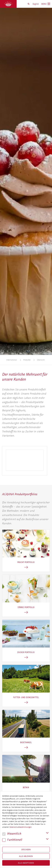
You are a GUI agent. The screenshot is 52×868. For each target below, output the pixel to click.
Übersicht (41, 360)
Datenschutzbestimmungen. (21, 827)
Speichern (26, 850)
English (36, 4)
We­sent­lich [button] (12, 834)
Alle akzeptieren (26, 863)
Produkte (27, 360)
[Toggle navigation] (46, 4)
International (12, 360)
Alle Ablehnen (26, 856)
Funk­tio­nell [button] (12, 840)
